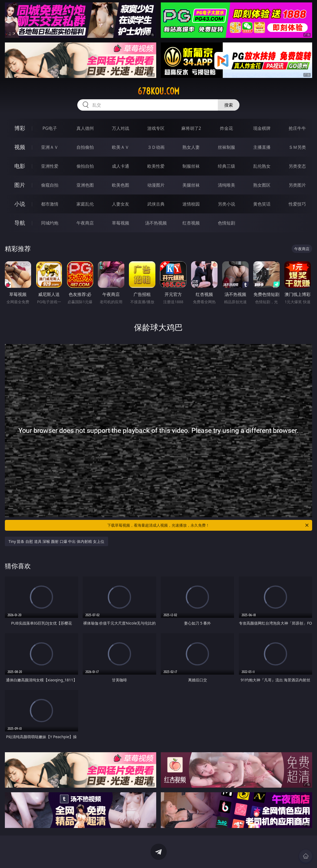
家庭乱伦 (85, 204)
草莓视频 (121, 223)
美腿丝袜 (191, 185)
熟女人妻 (191, 147)
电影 (20, 166)
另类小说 (226, 204)
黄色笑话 (262, 204)
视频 (20, 147)
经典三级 (226, 166)
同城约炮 (50, 223)
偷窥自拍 (50, 185)
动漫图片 (156, 185)
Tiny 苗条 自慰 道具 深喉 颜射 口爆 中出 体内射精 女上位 (56, 541)
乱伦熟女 (262, 166)
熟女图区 (262, 185)
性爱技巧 (297, 204)
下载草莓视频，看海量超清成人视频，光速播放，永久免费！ (208, 525)
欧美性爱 (156, 166)
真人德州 (85, 128)
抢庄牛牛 (297, 128)
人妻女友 (121, 204)
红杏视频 (191, 223)
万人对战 (121, 128)
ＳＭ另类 (297, 147)
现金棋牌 (262, 128)
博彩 (20, 128)
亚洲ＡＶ (50, 147)
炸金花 (226, 128)
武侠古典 (156, 204)
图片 (20, 185)
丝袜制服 (226, 147)
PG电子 (50, 128)
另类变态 (297, 166)
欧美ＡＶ (121, 147)
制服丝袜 (191, 166)
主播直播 (262, 147)
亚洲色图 (85, 185)
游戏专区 (156, 128)
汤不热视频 (156, 223)
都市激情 (50, 204)
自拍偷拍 (85, 147)
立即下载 (196, 856)
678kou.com (159, 91)
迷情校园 (191, 204)
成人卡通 (121, 166)
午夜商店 (85, 223)
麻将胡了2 (191, 128)
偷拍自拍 (85, 166)
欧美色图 (121, 185)
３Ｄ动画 (156, 147)
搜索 (229, 105)
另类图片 (297, 185)
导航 (20, 223)
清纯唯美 (226, 185)
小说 (20, 204)
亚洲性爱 (50, 166)
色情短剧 (226, 223)
